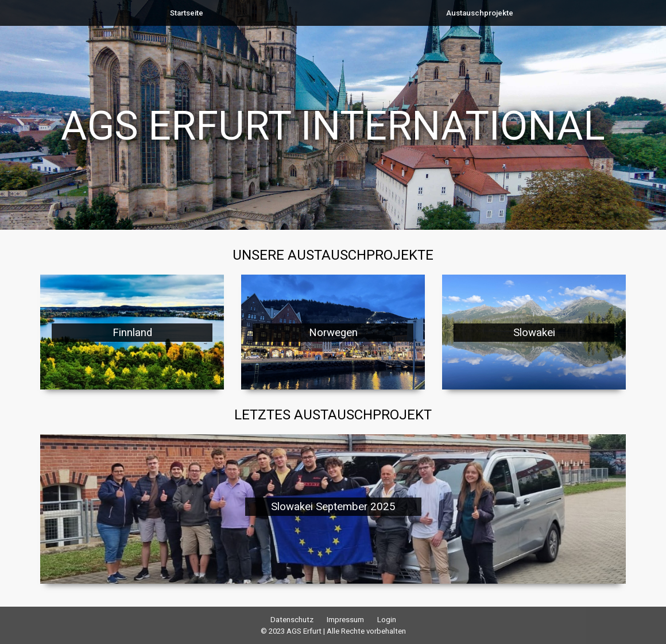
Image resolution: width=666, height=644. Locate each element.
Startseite (187, 13)
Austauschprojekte (480, 13)
